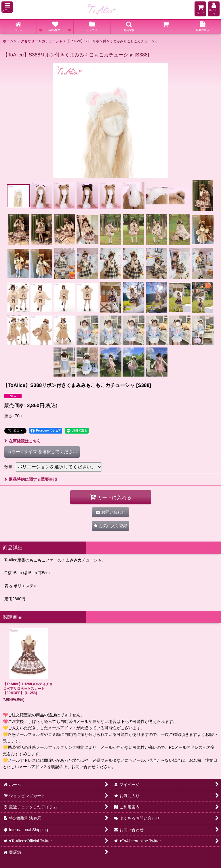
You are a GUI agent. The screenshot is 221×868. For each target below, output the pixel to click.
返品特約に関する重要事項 (31, 479)
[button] (7, 7)
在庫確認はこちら (23, 441)
